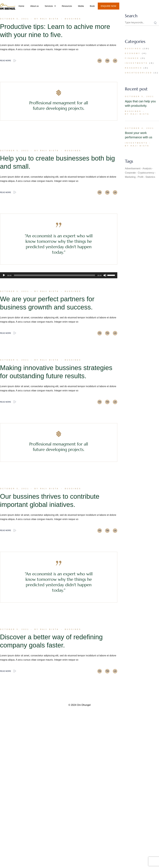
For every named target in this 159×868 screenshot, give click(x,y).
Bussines (73, 19)
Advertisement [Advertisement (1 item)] (133, 168)
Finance (132, 58)
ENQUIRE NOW (109, 6)
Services (50, 6)
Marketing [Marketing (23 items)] (130, 177)
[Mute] (105, 275)
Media (81, 6)
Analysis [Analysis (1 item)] (147, 168)
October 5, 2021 (15, 19)
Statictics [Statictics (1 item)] (150, 177)
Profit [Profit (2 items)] (140, 177)
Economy (133, 53)
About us (34, 6)
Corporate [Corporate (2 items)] (130, 173)
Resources (67, 6)
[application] (59, 275)
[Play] (4, 275)
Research (134, 68)
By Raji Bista (47, 19)
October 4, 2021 (140, 128)
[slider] (54, 275)
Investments (136, 63)
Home (21, 6)
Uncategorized (139, 73)
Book (92, 6)
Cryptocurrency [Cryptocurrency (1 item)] (146, 173)
